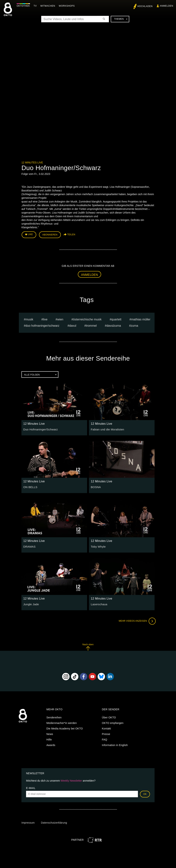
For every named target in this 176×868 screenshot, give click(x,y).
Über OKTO (109, 717)
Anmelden (90, 274)
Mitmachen (49, 6)
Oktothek (24, 6)
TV (36, 6)
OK (145, 793)
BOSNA (95, 486)
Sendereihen (54, 717)
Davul (73, 325)
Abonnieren (50, 234)
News (50, 733)
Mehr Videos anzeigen (136, 620)
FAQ (105, 739)
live (45, 318)
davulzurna (114, 325)
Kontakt (106, 728)
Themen (121, 19)
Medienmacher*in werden (62, 722)
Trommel (91, 325)
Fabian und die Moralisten (106, 428)
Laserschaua (98, 603)
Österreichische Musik (87, 318)
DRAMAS (29, 546)
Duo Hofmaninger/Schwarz (42, 325)
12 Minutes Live (32, 163)
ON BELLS (30, 486)
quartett (116, 318)
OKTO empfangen (113, 722)
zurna (134, 325)
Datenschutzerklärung (54, 822)
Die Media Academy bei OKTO (65, 728)
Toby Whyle (98, 546)
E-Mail (31, 787)
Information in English (115, 744)
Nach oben (88, 646)
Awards (51, 744)
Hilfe (49, 739)
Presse (106, 733)
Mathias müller (141, 318)
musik (29, 318)
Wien (60, 318)
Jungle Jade (31, 603)
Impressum (28, 822)
